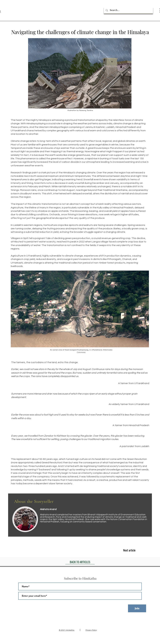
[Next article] (129, 550)
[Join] (137, 608)
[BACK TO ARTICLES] (80, 562)
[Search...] (128, 10)
